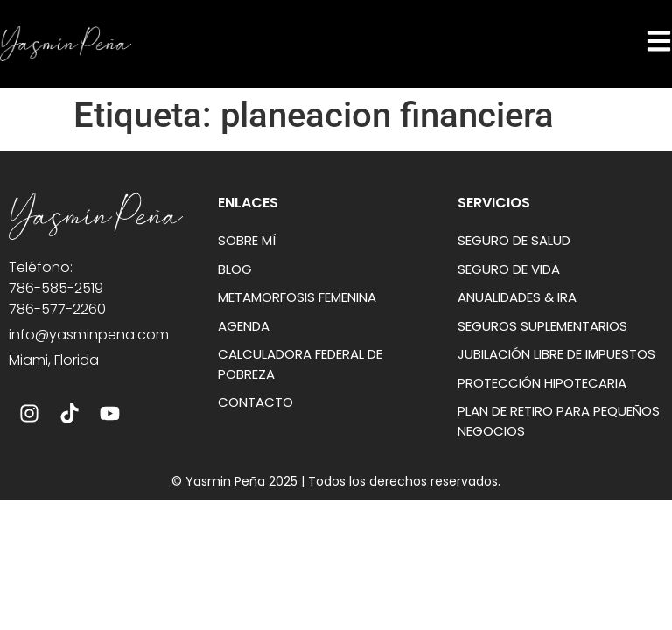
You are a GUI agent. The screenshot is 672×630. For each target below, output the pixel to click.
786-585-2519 (56, 288)
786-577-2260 (57, 309)
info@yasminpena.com (89, 335)
